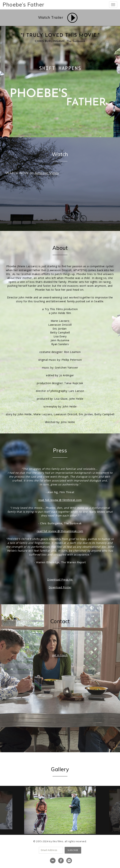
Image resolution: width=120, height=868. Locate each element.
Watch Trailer (51, 17)
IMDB (53, 861)
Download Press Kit (60, 580)
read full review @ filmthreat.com (60, 500)
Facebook (61, 861)
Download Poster (60, 587)
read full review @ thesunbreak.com (60, 531)
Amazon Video (47, 173)
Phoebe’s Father (24, 5)
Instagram (69, 861)
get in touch (60, 655)
